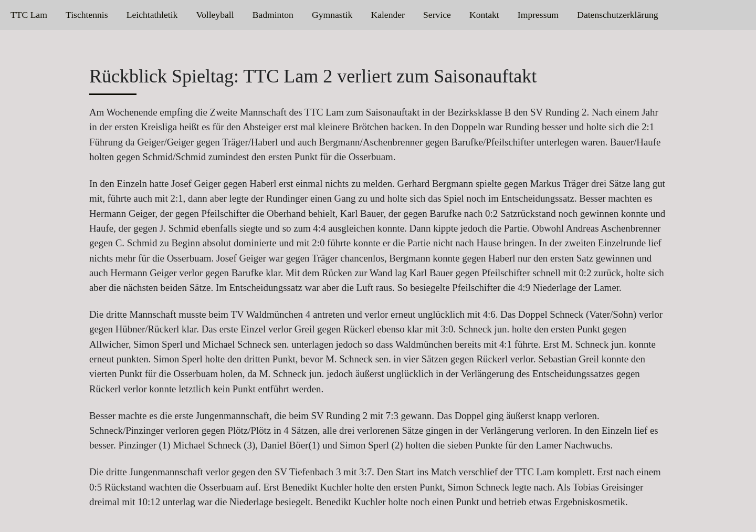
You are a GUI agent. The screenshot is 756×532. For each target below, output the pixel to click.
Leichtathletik (152, 15)
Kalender (387, 15)
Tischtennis (87, 15)
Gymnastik (332, 15)
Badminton (273, 15)
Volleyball (215, 15)
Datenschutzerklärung (617, 15)
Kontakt (484, 15)
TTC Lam (29, 15)
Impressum (538, 15)
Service (437, 15)
